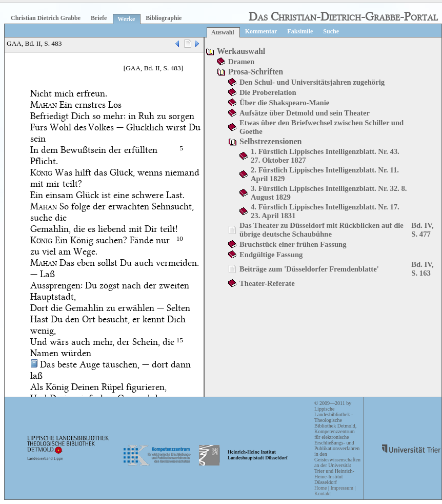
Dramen (241, 62)
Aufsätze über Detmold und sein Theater (305, 113)
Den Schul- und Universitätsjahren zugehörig (312, 82)
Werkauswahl (241, 51)
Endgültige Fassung (271, 255)
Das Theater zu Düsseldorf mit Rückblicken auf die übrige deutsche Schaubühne (322, 230)
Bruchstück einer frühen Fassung (293, 244)
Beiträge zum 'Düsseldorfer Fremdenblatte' (309, 269)
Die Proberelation (268, 92)
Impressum (341, 488)
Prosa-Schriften (256, 72)
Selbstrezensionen (270, 141)
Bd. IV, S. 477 (422, 230)
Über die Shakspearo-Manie (284, 103)
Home (320, 488)
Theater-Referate (267, 283)
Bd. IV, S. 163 (422, 269)
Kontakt (323, 493)
